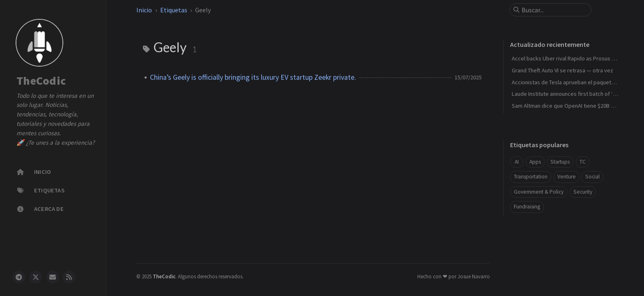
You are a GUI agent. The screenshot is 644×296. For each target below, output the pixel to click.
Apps (535, 162)
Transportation (531, 177)
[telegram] (19, 277)
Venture (567, 177)
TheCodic (41, 81)
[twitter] (36, 277)
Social (592, 177)
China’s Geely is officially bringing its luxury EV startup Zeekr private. (253, 77)
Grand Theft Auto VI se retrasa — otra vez (562, 70)
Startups (560, 162)
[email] (53, 277)
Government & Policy (539, 192)
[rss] (69, 277)
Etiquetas (174, 10)
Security (583, 192)
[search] (554, 10)
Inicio (144, 10)
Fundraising (527, 207)
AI (517, 162)
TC (583, 162)
